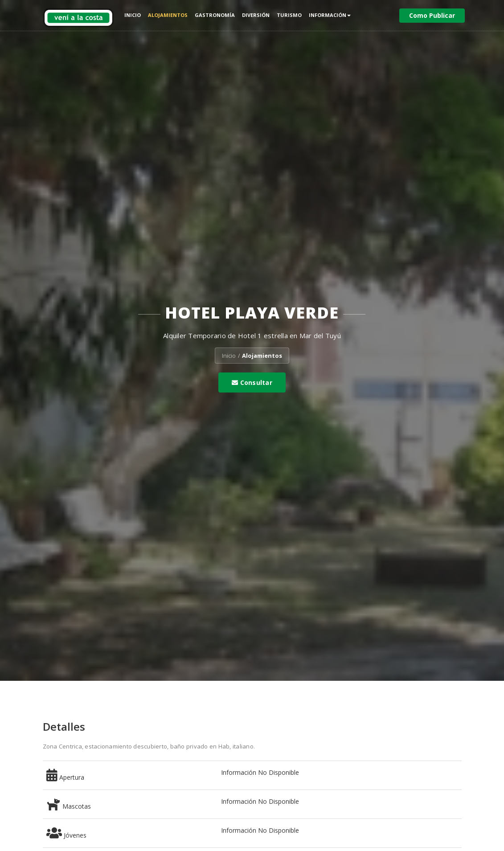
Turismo (289, 15)
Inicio (133, 15)
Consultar (252, 383)
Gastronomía (215, 15)
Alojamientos (168, 15)
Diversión (256, 15)
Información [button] (330, 15)
